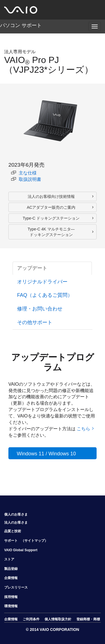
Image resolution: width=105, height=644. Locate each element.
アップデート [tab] (32, 268)
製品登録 (11, 569)
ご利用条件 (31, 619)
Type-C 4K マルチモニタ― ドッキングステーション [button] (51, 232)
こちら (83, 429)
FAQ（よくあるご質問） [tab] (45, 295)
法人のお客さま (16, 523)
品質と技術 (13, 531)
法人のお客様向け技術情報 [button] (51, 196)
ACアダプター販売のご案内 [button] (51, 207)
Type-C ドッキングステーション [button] (51, 218)
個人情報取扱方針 (58, 619)
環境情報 (11, 606)
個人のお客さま (16, 514)
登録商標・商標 (88, 619)
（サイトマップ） (34, 541)
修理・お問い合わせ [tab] (40, 309)
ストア (9, 559)
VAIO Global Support (21, 550)
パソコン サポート (21, 25)
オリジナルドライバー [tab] (42, 282)
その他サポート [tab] (35, 322)
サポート (11, 541)
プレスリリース (16, 587)
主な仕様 (24, 173)
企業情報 (11, 578)
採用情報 (11, 597)
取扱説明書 (26, 179)
